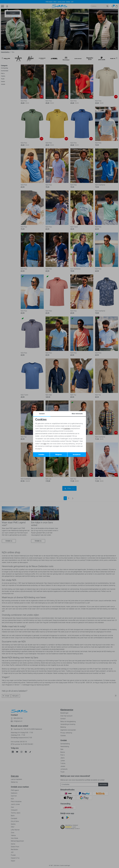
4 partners (67, 429)
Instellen (41, 455)
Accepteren (77, 455)
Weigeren (59, 455)
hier (45, 444)
